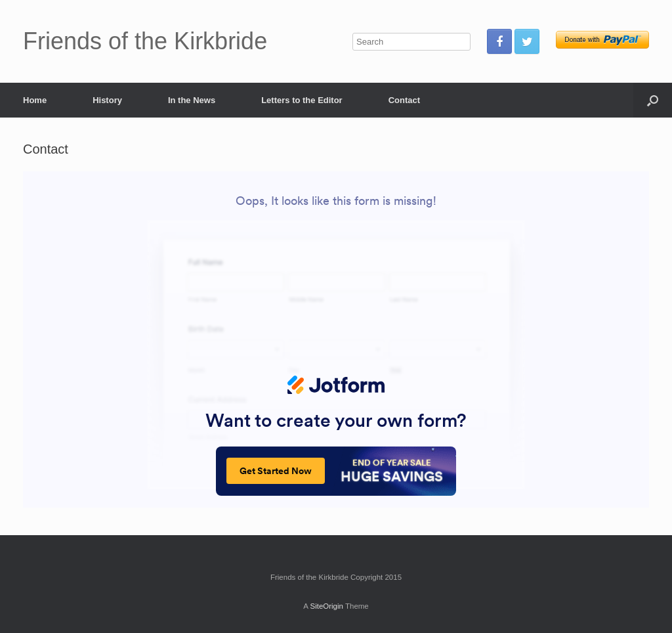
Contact (404, 100)
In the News (192, 100)
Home (35, 100)
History (107, 100)
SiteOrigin (326, 606)
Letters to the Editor (302, 100)
